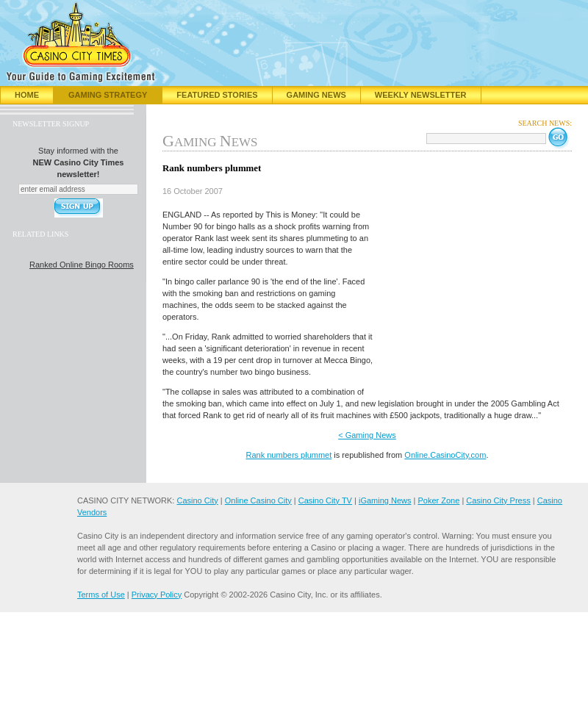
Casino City (197, 500)
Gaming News (316, 95)
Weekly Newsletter (421, 95)
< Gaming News (367, 435)
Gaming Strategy (108, 95)
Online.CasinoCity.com (445, 455)
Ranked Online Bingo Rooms (82, 265)
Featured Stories (217, 95)
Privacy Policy (157, 595)
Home (27, 95)
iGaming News (385, 500)
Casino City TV (325, 500)
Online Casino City (258, 500)
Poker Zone (438, 500)
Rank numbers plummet (289, 455)
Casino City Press (498, 500)
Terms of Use (101, 595)
